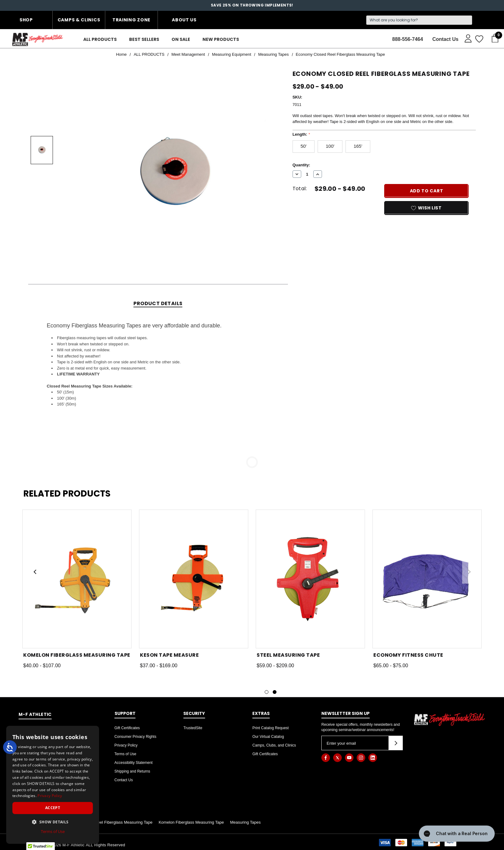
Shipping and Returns (132, 771)
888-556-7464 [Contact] (408, 39)
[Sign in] (465, 38)
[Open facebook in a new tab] (326, 758)
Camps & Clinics (79, 20)
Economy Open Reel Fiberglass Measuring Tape (109, 822)
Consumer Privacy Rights (135, 737)
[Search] (419, 20)
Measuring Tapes (245, 822)
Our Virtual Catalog (268, 737)
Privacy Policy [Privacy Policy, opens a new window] (50, 796)
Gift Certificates (127, 728)
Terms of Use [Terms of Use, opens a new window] (53, 831)
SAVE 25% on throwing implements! (252, 5)
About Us (184, 20)
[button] (53, 822)
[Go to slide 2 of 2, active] (275, 692)
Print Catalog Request (270, 728)
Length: (301, 134)
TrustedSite (193, 728)
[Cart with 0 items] (493, 38)
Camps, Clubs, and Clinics (274, 745)
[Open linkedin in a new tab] (373, 758)
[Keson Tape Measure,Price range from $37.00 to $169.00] (194, 579)
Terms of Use (126, 754)
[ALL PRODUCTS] (100, 39)
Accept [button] (53, 808)
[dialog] (53, 785)
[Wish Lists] (479, 39)
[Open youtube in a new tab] (349, 758)
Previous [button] (35, 572)
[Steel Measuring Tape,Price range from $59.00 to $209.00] (310, 579)
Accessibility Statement (134, 763)
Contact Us (124, 780)
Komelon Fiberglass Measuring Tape (191, 822)
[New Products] (221, 39)
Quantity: (301, 165)
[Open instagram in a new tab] (361, 758)
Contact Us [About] (445, 39)
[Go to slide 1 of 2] (267, 692)
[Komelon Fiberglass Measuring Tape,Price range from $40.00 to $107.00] (77, 579)
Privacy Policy (126, 745)
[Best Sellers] (144, 39)
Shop (26, 20)
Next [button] (469, 572)
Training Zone (131, 20)
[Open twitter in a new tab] (337, 758)
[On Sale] (181, 39)
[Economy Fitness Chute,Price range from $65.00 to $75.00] (427, 579)
